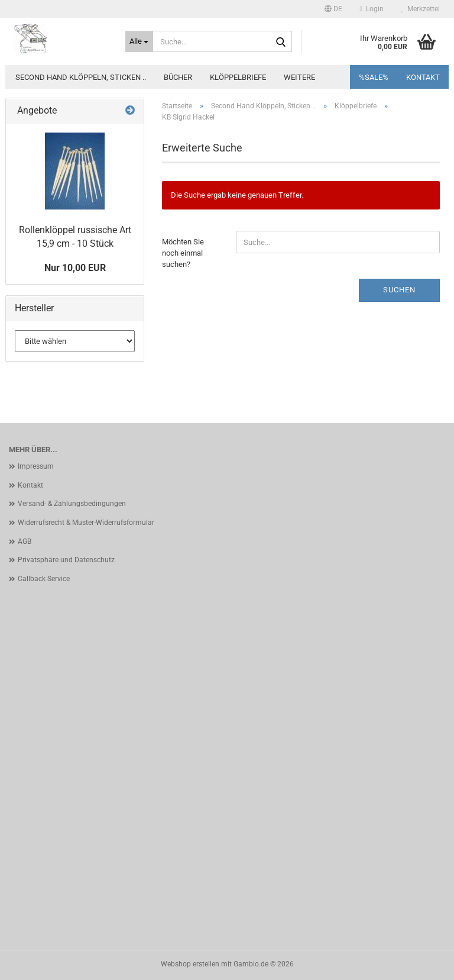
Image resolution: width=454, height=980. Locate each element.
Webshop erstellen (190, 964)
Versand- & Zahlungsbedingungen (72, 504)
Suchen (399, 290)
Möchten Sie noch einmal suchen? (183, 253)
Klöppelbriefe (238, 77)
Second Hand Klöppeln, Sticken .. (81, 77)
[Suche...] (140, 41)
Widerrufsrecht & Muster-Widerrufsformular (86, 523)
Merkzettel (421, 9)
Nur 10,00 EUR (75, 268)
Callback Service (44, 579)
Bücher (178, 77)
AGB (25, 541)
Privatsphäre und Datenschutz (66, 560)
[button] (333, 9)
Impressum (36, 466)
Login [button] (372, 9)
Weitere (299, 77)
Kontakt (423, 77)
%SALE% (374, 77)
